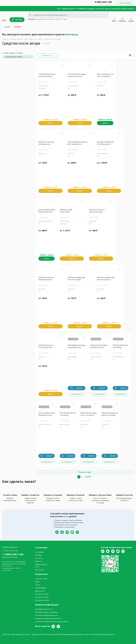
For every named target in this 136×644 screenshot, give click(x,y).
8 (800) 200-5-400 (103, 2)
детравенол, (40, 19)
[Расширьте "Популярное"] (48, 55)
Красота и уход (16, 39)
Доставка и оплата (126, 9)
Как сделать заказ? (109, 9)
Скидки (17, 27)
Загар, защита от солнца (33, 39)
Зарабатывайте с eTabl (72, 9)
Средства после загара (52, 39)
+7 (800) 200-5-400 (13, 554)
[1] (79, 477)
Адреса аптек (95, 9)
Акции (7, 27)
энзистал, (58, 19)
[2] (82, 477)
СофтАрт (27, 634)
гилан (64, 19)
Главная (5, 39)
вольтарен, (50, 19)
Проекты (85, 9)
